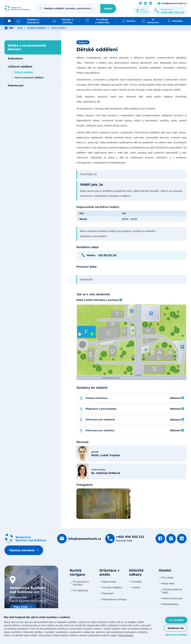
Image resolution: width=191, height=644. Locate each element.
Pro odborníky (79, 590)
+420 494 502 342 (107, 255)
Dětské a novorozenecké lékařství (71, 28)
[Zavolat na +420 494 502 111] (169, 11)
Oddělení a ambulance (38, 28)
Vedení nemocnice (171, 598)
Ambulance (15, 58)
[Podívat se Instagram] (145, 3)
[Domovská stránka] (25, 539)
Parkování (107, 593)
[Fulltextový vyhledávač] (68, 9)
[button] (32, 21)
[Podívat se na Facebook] (141, 3)
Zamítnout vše (176, 628)
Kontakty (135, 582)
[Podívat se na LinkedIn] (151, 3)
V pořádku (176, 620)
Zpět (9, 28)
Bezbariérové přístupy (113, 599)
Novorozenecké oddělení (27, 77)
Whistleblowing (169, 604)
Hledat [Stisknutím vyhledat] (108, 9)
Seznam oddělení (111, 587)
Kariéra (135, 587)
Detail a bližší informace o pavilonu (98, 300)
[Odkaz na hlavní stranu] (17, 9)
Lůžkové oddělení (102, 28)
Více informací (126, 635)
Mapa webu (167, 583)
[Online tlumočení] (142, 11)
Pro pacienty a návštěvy (79, 583)
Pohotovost (16, 85)
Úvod (20, 28)
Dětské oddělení (22, 72)
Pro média (166, 578)
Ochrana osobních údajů (171, 591)
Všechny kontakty (22, 550)
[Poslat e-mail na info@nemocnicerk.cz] (172, 3)
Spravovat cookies (176, 635)
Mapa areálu (21, 607)
